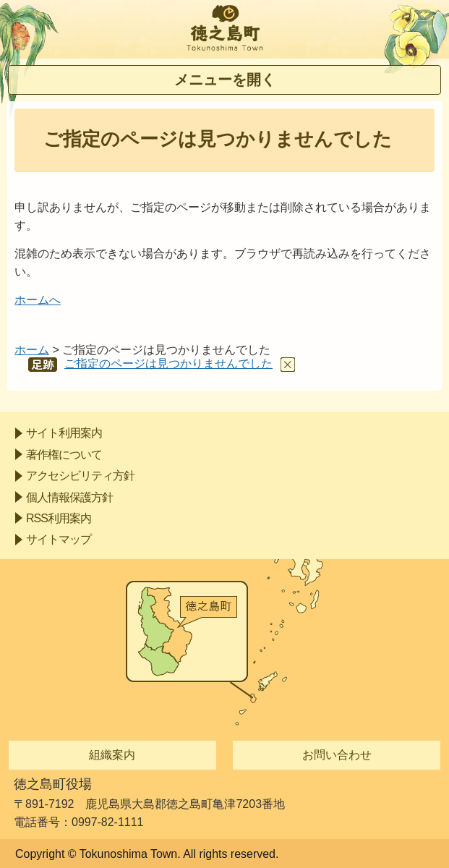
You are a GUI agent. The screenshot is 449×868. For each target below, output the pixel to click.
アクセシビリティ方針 (80, 476)
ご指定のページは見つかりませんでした (168, 363)
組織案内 (112, 755)
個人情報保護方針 (69, 497)
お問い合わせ (337, 755)
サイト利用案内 (64, 433)
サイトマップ (59, 539)
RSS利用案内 (59, 518)
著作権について (64, 455)
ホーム (32, 350)
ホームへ (38, 300)
